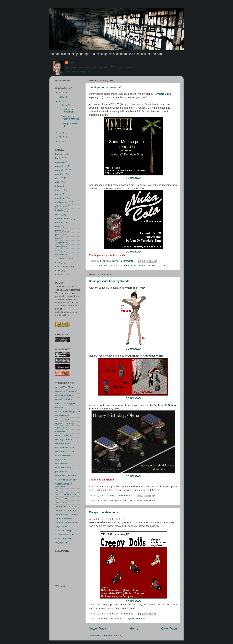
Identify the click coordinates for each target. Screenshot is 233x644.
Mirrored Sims (62, 443)
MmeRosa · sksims (65, 452)
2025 (62, 97)
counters (60, 174)
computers (61, 166)
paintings (60, 230)
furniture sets (62, 202)
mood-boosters (129, 266)
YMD (142, 288)
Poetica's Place (63, 468)
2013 (62, 137)
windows (60, 275)
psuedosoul (61, 472)
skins (140, 500)
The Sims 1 (153, 266)
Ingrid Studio (62, 427)
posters (59, 234)
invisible (60, 210)
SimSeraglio (61, 499)
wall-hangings (63, 267)
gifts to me (114, 266)
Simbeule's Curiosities (66, 506)
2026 (62, 92)
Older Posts (169, 628)
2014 (62, 133)
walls (58, 271)
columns (60, 162)
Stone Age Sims (63, 539)
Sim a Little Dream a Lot (67, 494)
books (59, 158)
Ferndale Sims (63, 419)
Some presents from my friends (109, 281)
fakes (58, 186)
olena (71, 63)
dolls (111, 618)
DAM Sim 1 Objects (65, 403)
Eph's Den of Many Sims (68, 411)
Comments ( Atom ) (112, 635)
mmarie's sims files (65, 447)
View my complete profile (78, 71)
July (64, 105)
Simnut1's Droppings (66, 510)
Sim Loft (60, 490)
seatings (60, 246)
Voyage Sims (62, 543)
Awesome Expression (66, 391)
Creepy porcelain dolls (103, 512)
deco (100, 500)
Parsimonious (62, 464)
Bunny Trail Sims (64, 399)
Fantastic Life (62, 415)
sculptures (61, 242)
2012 (62, 141)
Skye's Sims (61, 527)
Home (134, 628)
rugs (58, 238)
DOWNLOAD (133, 178)
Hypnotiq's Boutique (65, 423)
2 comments (127, 261)
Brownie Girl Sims (64, 395)
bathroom (60, 154)
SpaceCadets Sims (65, 535)
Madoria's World (63, 435)
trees (163, 266)
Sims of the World (64, 519)
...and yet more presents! (105, 87)
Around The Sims (64, 387)
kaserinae (60, 431)
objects (142, 266)
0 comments (126, 496)
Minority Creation (64, 439)
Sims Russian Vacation (67, 514)
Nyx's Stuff (61, 460)
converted (102, 266)
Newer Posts (98, 628)
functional (109, 500)
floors (58, 194)
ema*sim (60, 407)
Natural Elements (64, 456)
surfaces (60, 254)
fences (59, 190)
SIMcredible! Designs (66, 480)
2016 (62, 101)
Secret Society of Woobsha (64, 485)
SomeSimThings (64, 531)
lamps (59, 214)
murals (59, 222)
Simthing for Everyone (66, 523)
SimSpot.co (61, 503)
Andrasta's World (153, 356)
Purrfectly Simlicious (66, 476)
